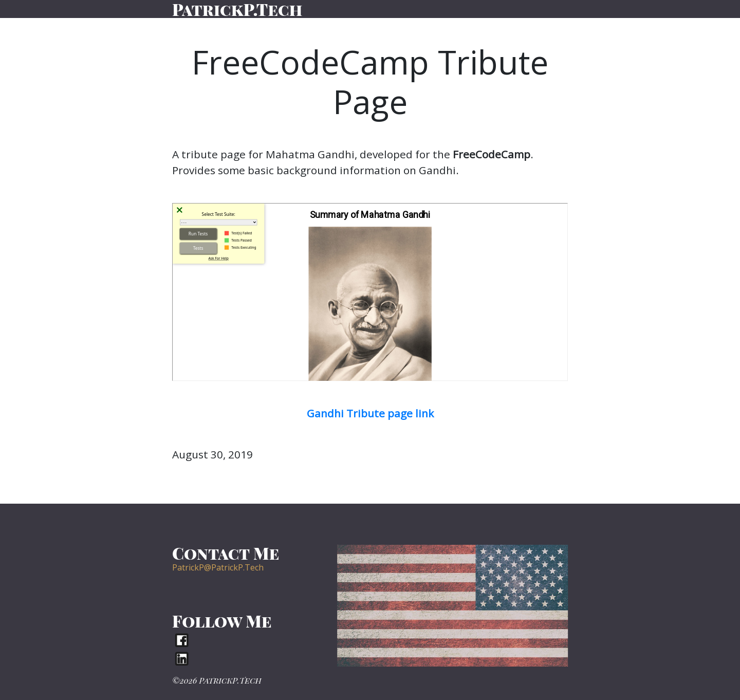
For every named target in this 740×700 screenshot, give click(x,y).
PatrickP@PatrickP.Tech (218, 567)
